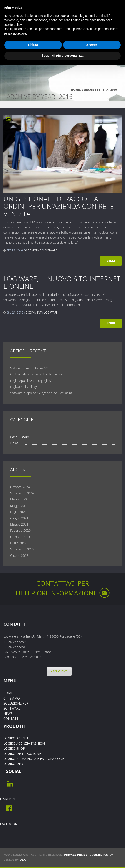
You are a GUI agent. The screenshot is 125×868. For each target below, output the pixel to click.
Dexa (24, 860)
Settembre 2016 (22, 549)
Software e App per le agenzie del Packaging (41, 393)
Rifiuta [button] (33, 45)
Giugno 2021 (19, 518)
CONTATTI (11, 719)
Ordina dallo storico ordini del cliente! (37, 374)
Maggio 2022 (19, 506)
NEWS (8, 714)
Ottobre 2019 (20, 537)
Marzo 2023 (19, 499)
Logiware (50, 250)
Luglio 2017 (18, 543)
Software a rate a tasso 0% (29, 368)
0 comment (33, 250)
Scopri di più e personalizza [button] (62, 56)
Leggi (111, 261)
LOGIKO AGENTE (16, 738)
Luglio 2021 (18, 512)
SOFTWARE (12, 708)
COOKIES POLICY (101, 855)
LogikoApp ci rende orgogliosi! (31, 381)
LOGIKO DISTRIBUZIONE (22, 754)
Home (75, 90)
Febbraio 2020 (20, 530)
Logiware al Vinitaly (23, 387)
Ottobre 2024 (20, 487)
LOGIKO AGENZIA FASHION (24, 743)
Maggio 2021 (19, 524)
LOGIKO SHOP (14, 748)
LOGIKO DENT (14, 764)
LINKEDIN (7, 799)
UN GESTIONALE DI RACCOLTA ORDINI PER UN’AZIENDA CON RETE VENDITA (59, 206)
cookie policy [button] (13, 25)
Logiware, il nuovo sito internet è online (62, 282)
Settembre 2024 (22, 493)
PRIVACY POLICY (76, 855)
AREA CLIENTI (58, 671)
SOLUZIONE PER (16, 703)
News (14, 443)
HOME (8, 693)
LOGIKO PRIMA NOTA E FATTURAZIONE (34, 759)
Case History (20, 437)
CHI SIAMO (12, 698)
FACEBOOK (9, 824)
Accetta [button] (92, 45)
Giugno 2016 (19, 555)
